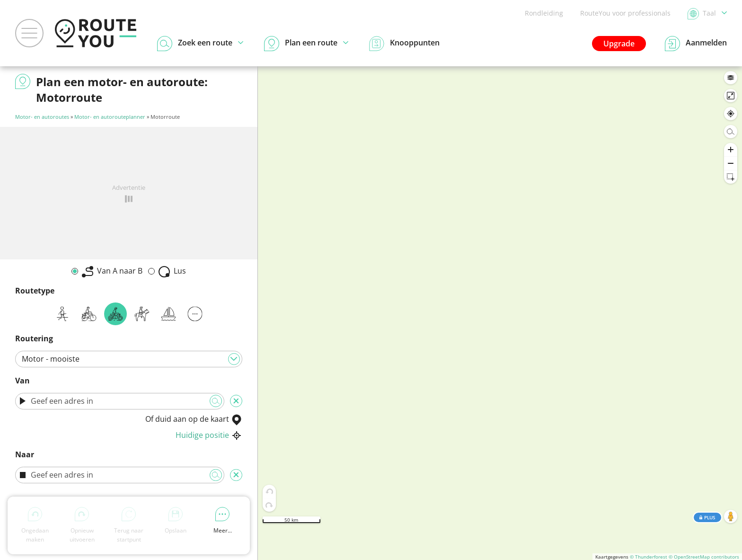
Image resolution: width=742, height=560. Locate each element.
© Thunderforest (649, 557)
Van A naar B (112, 271)
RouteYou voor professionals (625, 13)
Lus (172, 271)
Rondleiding (544, 13)
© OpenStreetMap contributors (704, 557)
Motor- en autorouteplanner (110, 117)
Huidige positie (209, 435)
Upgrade (619, 44)
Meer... (223, 521)
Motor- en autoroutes (42, 117)
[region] (500, 313)
